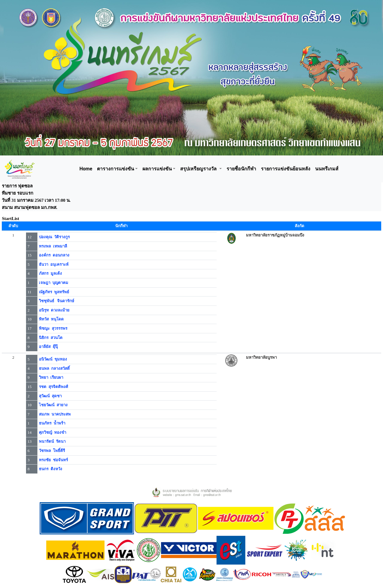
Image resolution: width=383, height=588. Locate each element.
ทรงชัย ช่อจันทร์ (53, 460)
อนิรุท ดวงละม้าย (54, 310)
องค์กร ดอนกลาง (54, 255)
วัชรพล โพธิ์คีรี (52, 451)
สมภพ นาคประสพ (55, 414)
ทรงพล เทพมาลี (53, 246)
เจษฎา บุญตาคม (54, 283)
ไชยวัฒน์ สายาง (53, 405)
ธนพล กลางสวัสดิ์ (54, 368)
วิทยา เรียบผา (51, 377)
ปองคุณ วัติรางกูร (54, 237)
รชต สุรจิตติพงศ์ (53, 387)
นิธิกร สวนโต (51, 338)
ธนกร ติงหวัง (51, 469)
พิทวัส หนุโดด (51, 319)
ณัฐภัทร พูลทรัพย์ (54, 292)
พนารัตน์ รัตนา (52, 441)
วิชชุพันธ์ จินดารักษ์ (57, 301)
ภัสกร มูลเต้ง (50, 273)
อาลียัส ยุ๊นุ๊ (48, 347)
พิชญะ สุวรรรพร (53, 328)
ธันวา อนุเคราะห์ (54, 264)
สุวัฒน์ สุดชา (50, 396)
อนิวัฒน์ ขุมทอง (53, 359)
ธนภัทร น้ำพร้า (52, 423)
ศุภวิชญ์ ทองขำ (53, 432)
